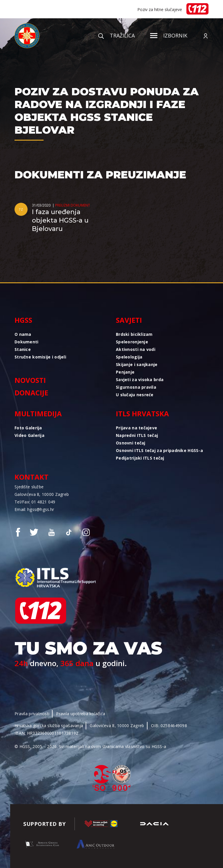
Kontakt (32, 477)
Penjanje (125, 372)
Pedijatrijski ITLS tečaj (140, 458)
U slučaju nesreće (135, 395)
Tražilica (116, 35)
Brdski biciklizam (134, 334)
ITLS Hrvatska (142, 414)
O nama (23, 334)
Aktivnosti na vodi (136, 349)
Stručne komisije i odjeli (40, 357)
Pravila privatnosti (32, 714)
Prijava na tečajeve (136, 428)
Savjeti (129, 320)
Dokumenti (27, 342)
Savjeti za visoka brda (140, 380)
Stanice (23, 349)
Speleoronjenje (132, 342)
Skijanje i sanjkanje (137, 364)
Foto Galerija (28, 428)
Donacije (31, 393)
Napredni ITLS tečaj (137, 435)
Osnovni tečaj (131, 443)
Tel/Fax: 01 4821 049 (35, 502)
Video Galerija (29, 435)
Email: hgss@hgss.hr (34, 509)
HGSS (23, 320)
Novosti (30, 380)
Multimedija (38, 414)
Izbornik (169, 35)
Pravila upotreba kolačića (81, 714)
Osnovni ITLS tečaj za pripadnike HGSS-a (159, 450)
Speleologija (129, 357)
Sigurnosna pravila (136, 387)
